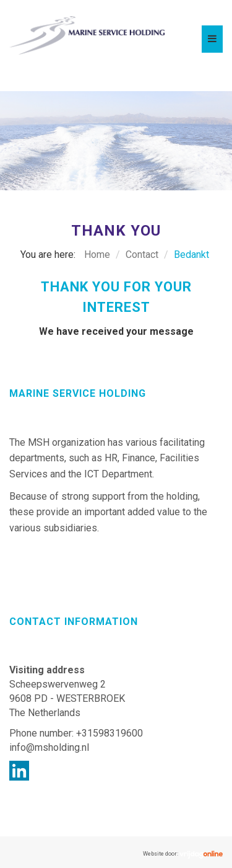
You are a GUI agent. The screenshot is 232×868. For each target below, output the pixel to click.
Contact (142, 255)
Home (97, 255)
